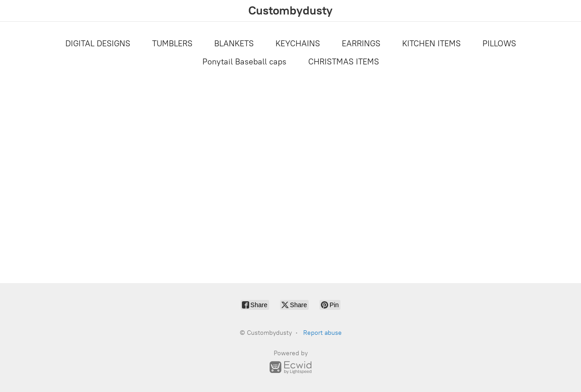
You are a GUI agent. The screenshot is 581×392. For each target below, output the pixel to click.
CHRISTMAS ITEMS (344, 62)
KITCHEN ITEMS (431, 44)
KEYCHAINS (298, 44)
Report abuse (323, 333)
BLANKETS (234, 44)
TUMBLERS (172, 44)
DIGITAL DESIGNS (98, 44)
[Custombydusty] (290, 11)
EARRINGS (361, 44)
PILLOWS (499, 44)
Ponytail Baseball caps (244, 62)
